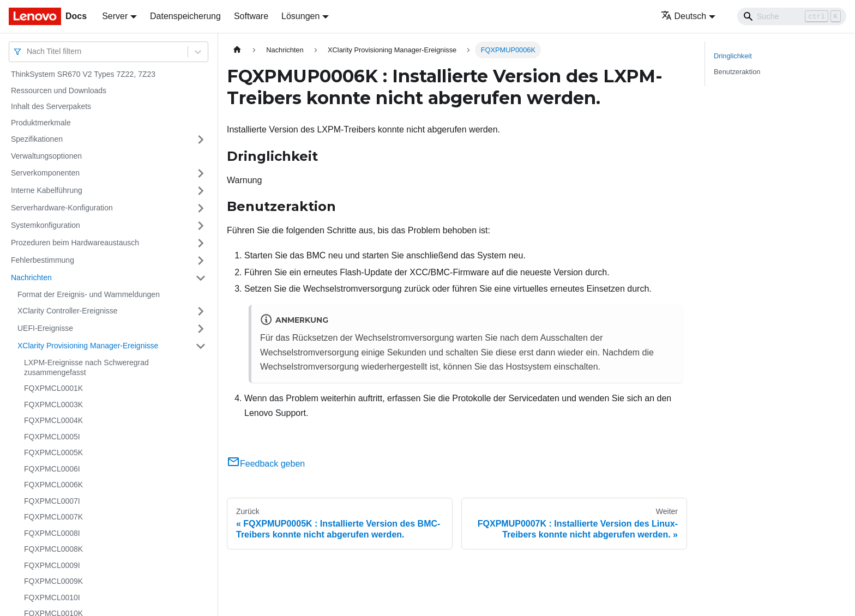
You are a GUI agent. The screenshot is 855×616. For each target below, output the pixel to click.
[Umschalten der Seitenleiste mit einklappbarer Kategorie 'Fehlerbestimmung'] (201, 261)
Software (251, 16)
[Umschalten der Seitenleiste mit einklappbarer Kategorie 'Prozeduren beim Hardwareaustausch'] (201, 243)
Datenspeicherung (185, 16)
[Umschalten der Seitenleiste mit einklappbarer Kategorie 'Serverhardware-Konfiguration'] (201, 208)
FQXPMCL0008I (52, 533)
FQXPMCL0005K (53, 452)
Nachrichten (31, 277)
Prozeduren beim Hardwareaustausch (75, 243)
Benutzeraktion (737, 72)
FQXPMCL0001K (53, 388)
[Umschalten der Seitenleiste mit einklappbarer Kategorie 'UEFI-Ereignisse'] (201, 329)
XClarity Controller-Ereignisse (68, 311)
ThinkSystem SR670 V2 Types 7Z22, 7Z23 (83, 74)
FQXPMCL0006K (53, 485)
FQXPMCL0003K (53, 404)
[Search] (792, 16)
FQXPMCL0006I (52, 469)
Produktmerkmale (41, 123)
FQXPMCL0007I (52, 501)
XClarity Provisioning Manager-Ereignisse (88, 346)
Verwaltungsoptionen (46, 156)
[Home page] (237, 50)
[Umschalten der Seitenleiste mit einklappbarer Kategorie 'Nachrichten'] (201, 278)
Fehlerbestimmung (43, 260)
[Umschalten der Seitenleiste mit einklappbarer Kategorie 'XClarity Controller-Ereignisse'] (201, 311)
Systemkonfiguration (46, 225)
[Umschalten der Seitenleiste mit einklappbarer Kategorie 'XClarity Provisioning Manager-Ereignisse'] (201, 346)
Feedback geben (266, 464)
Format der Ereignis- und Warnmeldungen (89, 294)
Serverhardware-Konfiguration (62, 208)
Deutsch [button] (684, 16)
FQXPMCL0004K (53, 420)
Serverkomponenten (45, 173)
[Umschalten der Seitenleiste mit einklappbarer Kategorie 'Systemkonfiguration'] (201, 226)
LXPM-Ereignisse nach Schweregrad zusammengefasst (86, 367)
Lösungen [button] (300, 16)
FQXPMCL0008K (53, 549)
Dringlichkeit (733, 56)
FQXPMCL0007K (53, 517)
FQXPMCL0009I (52, 565)
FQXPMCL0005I (52, 437)
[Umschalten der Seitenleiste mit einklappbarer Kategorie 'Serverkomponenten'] (201, 173)
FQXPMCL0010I (52, 597)
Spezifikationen (37, 139)
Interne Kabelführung (47, 190)
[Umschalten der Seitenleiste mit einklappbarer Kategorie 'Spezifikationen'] (201, 140)
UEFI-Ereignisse (45, 328)
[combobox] (28, 52)
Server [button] (115, 16)
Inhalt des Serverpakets (51, 106)
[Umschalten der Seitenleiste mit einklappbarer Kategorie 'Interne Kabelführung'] (201, 191)
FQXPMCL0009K (53, 581)
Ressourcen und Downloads (59, 90)
